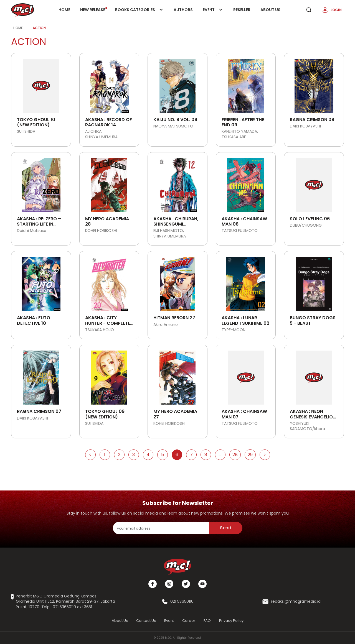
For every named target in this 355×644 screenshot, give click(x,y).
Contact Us (146, 621)
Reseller (242, 10)
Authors (183, 10)
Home (64, 10)
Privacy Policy (231, 621)
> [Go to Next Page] (265, 455)
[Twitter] (186, 584)
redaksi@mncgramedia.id (296, 601)
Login (332, 10)
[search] (309, 10)
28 (235, 455)
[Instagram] (169, 584)
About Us (270, 10)
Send (226, 528)
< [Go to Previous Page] (90, 455)
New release (94, 10)
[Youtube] (202, 584)
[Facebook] (153, 584)
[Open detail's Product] (41, 84)
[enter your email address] (161, 528)
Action (39, 28)
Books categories (138, 13)
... (220, 455)
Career (189, 621)
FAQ (207, 621)
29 (250, 455)
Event (213, 13)
